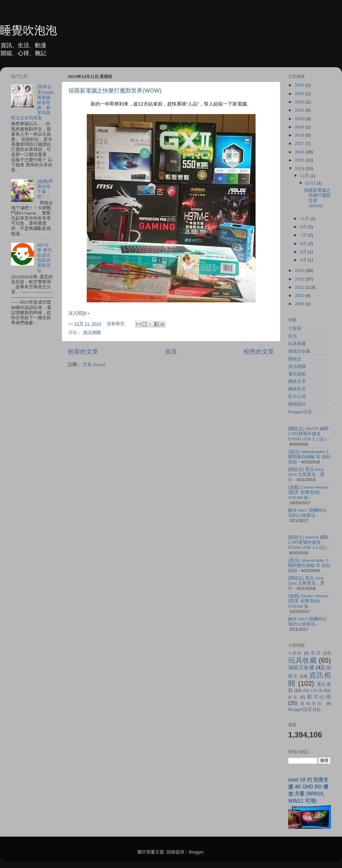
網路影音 (297, 389)
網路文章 (297, 381)
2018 (300, 135)
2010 (300, 296)
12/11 (311, 183)
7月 (304, 235)
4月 (304, 260)
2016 (300, 152)
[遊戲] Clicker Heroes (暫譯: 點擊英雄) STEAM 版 (308, 492)
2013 (300, 270)
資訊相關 (92, 333)
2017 (300, 143)
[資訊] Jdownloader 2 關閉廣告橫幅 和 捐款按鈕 (309, 457)
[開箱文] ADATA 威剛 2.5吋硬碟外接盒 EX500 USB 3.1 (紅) (308, 434)
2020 (300, 119)
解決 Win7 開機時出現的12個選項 (307, 513)
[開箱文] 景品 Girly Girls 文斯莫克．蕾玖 (307, 475)
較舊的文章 (259, 352)
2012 (300, 279)
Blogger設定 (300, 412)
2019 (300, 127)
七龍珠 (295, 328)
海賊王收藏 (299, 351)
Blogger (196, 852)
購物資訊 (297, 404)
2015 (300, 160)
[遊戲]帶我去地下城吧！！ (45, 189)
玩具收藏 (297, 344)
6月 (304, 244)
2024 (300, 94)
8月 (304, 227)
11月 (305, 219)
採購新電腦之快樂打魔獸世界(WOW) (115, 91)
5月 (304, 252)
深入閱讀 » (79, 313)
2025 (300, 85)
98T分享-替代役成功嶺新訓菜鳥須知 (44, 258)
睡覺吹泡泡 (28, 30)
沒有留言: (117, 324)
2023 (300, 102)
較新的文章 (83, 352)
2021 (300, 110)
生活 (293, 336)
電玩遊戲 (297, 374)
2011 (300, 287)
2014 (300, 168)
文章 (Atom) (94, 365)
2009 (300, 304)
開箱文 (295, 359)
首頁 (171, 352)
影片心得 (297, 397)
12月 (305, 176)
